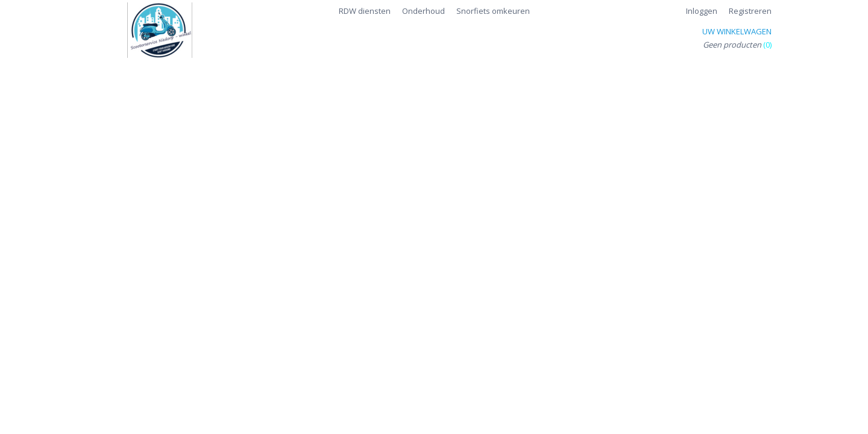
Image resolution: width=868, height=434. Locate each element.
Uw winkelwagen (737, 31)
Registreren (750, 11)
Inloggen (702, 11)
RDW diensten (365, 11)
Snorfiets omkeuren (493, 11)
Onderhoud (423, 11)
